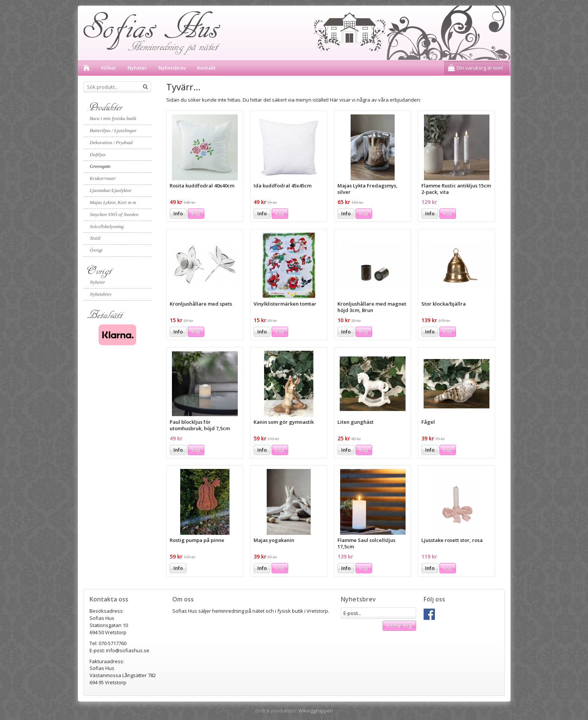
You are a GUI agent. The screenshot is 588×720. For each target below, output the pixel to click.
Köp (196, 213)
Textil (95, 238)
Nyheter (137, 68)
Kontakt (206, 68)
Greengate (100, 166)
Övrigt (96, 250)
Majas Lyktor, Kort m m (113, 202)
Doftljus (98, 155)
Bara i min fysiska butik (113, 118)
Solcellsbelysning (107, 226)
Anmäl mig (399, 626)
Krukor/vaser (103, 178)
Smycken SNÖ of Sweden (114, 214)
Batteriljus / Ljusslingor (113, 130)
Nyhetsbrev (172, 68)
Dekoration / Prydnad (111, 142)
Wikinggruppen (316, 711)
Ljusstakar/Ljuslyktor (111, 190)
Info (178, 213)
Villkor (109, 68)
